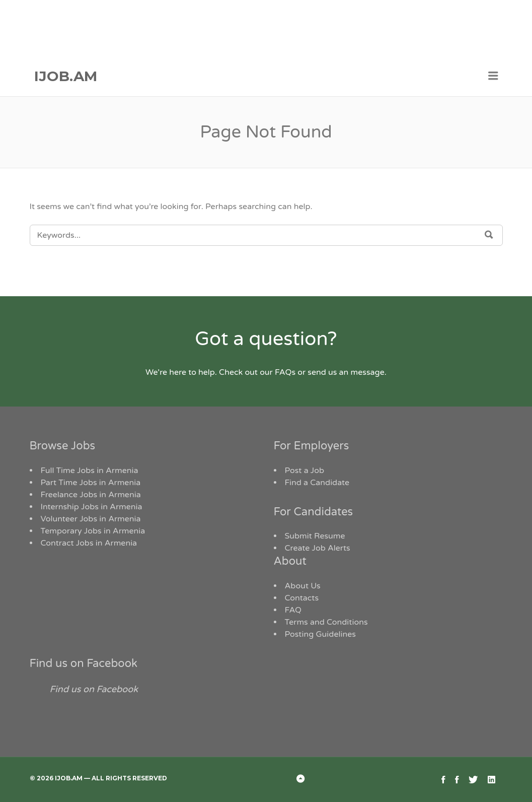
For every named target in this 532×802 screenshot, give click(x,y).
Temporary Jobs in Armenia (93, 531)
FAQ (293, 610)
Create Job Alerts (318, 548)
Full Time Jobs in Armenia (90, 471)
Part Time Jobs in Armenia (91, 483)
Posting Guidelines (320, 634)
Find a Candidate (317, 483)
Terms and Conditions (326, 622)
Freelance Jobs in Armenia (91, 495)
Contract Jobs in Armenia (89, 543)
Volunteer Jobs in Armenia (91, 519)
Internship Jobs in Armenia (92, 507)
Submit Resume (315, 536)
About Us (303, 586)
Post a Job (305, 471)
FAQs (285, 372)
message (368, 372)
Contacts (302, 598)
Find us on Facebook (84, 663)
